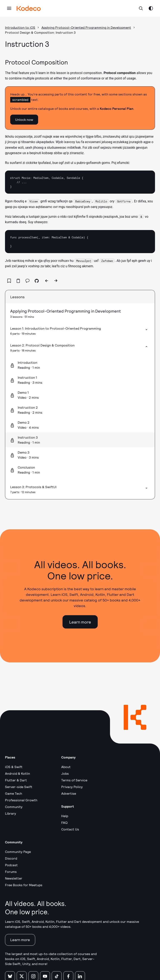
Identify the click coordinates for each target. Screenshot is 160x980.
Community (14, 807)
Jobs (65, 773)
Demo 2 (24, 422)
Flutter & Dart (16, 780)
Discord (11, 858)
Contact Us (70, 829)
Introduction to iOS (20, 27)
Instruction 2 (28, 407)
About (66, 767)
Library (11, 813)
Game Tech (14, 793)
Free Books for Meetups (24, 885)
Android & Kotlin (17, 773)
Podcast (11, 865)
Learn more (80, 622)
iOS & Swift (14, 767)
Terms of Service (74, 780)
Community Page (18, 852)
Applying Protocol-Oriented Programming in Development (86, 27)
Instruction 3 (28, 437)
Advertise (69, 793)
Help (65, 816)
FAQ (64, 822)
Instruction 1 (27, 377)
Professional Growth (21, 800)
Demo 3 (24, 452)
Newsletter (14, 878)
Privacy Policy (72, 787)
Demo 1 (23, 392)
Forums (11, 872)
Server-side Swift (19, 787)
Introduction (27, 362)
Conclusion (26, 467)
